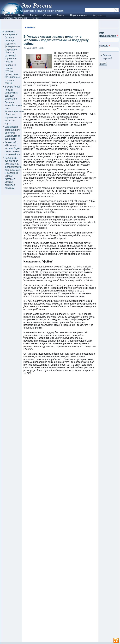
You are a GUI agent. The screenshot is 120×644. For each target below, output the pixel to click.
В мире (61, 15)
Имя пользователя (108, 34)
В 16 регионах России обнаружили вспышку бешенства (13, 93)
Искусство (98, 15)
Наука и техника (79, 15)
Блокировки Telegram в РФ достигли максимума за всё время (13, 133)
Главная (8, 15)
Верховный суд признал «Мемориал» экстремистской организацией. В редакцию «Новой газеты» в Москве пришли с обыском (14, 173)
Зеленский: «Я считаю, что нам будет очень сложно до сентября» (13, 148)
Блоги (21, 15)
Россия (34, 15)
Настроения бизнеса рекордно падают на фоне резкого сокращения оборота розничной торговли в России (12, 48)
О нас (36, 18)
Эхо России (37, 5)
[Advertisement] (60, 510)
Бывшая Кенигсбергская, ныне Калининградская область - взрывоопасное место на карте (14, 113)
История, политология (15, 18)
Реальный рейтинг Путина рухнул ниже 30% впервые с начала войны (12, 74)
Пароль (104, 46)
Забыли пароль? (107, 57)
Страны (47, 15)
